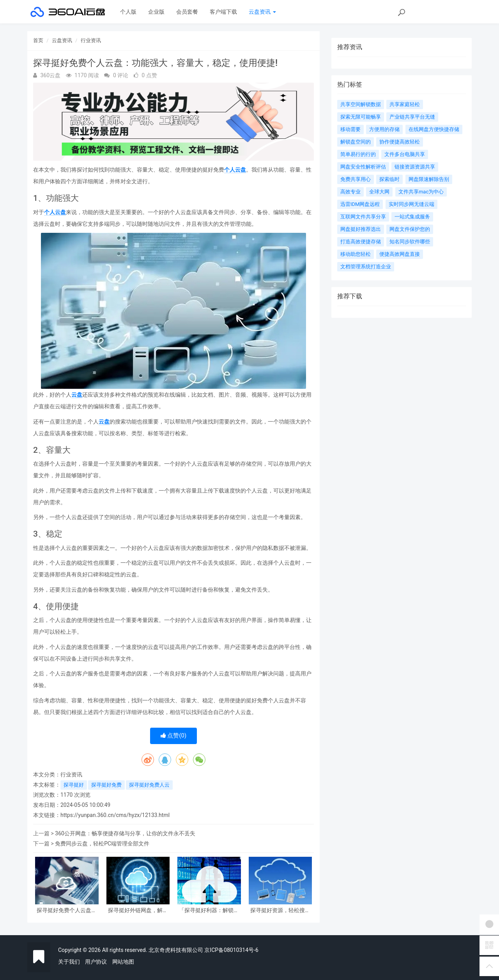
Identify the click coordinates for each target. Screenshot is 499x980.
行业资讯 (91, 40)
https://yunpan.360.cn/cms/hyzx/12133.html (115, 815)
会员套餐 (187, 12)
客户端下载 (223, 12)
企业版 (156, 12)
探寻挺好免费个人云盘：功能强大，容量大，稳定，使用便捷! (67, 910)
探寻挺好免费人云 (149, 785)
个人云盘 (235, 170)
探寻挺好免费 (106, 785)
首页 (38, 40)
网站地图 (123, 962)
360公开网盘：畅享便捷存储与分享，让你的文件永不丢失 (125, 833)
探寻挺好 (74, 785)
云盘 (77, 395)
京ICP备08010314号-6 (231, 950)
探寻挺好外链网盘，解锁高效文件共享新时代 (138, 910)
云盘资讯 (262, 12)
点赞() (174, 735)
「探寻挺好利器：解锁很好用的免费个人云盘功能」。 (209, 910)
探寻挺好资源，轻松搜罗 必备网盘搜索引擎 (280, 910)
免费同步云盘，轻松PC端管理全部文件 (102, 844)
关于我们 (69, 962)
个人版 (128, 12)
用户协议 (96, 962)
